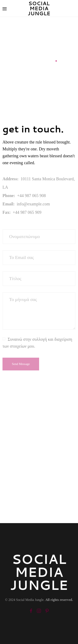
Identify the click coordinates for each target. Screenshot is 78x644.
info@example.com (33, 204)
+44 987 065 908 (32, 196)
